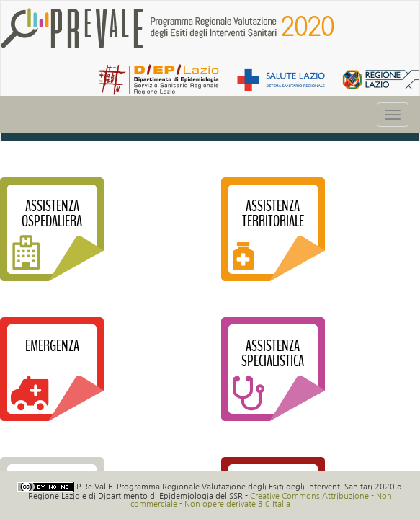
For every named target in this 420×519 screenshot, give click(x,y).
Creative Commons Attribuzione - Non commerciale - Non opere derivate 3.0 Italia (262, 500)
